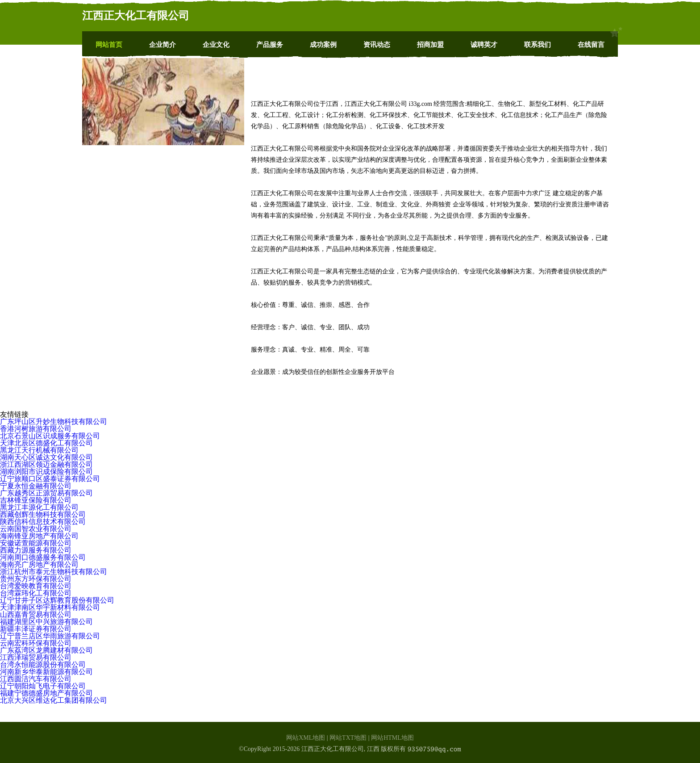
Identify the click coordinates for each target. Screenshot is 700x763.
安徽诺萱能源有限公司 (36, 543)
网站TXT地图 (348, 738)
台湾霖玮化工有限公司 (36, 593)
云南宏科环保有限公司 (36, 643)
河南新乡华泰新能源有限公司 (46, 672)
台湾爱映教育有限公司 (36, 586)
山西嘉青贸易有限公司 (36, 614)
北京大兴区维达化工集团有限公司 (54, 700)
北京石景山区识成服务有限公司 (50, 436)
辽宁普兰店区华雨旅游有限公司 (50, 636)
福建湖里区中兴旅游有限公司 (46, 622)
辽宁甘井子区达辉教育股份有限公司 (57, 600)
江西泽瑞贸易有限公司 (36, 657)
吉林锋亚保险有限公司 (36, 500)
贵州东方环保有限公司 (36, 579)
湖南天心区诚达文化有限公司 (46, 457)
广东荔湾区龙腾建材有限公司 (46, 650)
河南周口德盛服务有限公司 (43, 557)
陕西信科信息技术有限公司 (43, 522)
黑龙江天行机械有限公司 (39, 450)
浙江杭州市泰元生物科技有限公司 (54, 572)
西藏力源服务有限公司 (36, 550)
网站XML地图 (306, 738)
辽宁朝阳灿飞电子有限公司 (43, 686)
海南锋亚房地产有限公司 (39, 536)
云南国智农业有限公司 (36, 529)
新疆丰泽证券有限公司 (36, 629)
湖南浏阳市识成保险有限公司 (46, 472)
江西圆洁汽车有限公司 (36, 679)
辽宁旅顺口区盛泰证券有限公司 (50, 479)
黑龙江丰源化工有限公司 (39, 507)
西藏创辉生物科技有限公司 (43, 514)
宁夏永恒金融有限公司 (36, 486)
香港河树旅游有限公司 (36, 429)
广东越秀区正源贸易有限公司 (46, 493)
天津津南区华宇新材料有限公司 (50, 607)
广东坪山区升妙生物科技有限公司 (54, 421)
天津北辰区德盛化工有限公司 (46, 443)
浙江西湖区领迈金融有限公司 (46, 464)
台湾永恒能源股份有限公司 (43, 664)
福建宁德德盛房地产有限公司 (46, 693)
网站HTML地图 (392, 738)
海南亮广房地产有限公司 (39, 564)
